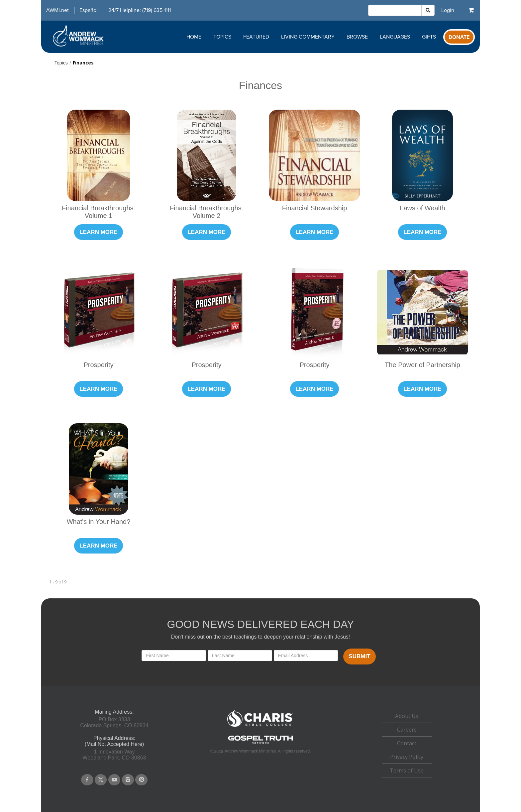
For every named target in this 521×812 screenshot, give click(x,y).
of (61, 582)
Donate (459, 37)
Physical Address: (114, 738)
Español (89, 10)
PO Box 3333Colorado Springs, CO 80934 (114, 722)
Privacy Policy (407, 757)
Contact (407, 743)
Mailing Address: (114, 712)
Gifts (429, 37)
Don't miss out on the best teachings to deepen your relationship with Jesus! (260, 637)
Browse (357, 37)
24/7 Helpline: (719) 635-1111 (140, 10)
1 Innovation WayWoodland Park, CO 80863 (114, 755)
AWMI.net (57, 10)
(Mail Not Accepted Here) (114, 744)
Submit (359, 656)
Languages (395, 37)
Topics (222, 37)
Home (194, 37)
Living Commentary (308, 37)
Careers (407, 730)
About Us (407, 716)
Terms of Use (407, 770)
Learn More (98, 232)
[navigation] (106, 10)
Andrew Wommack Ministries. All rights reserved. (268, 751)
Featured (256, 37)
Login (448, 10)
